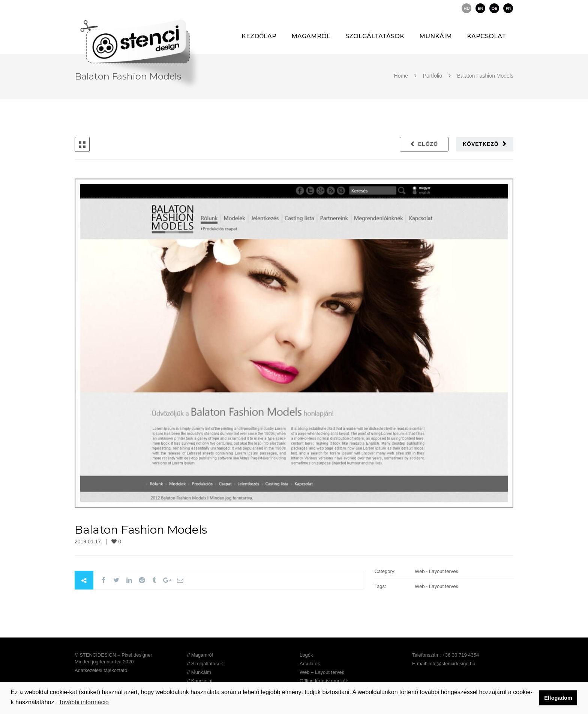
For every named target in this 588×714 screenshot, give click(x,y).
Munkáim (436, 36)
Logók (306, 655)
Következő (481, 144)
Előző (428, 144)
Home (402, 76)
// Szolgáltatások (205, 664)
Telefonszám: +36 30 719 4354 (445, 655)
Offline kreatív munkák (324, 681)
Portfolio (433, 76)
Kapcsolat (486, 36)
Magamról (311, 36)
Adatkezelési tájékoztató (101, 670)
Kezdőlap (259, 36)
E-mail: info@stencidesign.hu (444, 664)
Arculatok (310, 664)
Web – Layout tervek (322, 672)
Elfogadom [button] (558, 698)
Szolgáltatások (375, 36)
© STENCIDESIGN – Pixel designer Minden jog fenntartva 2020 (113, 658)
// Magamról (200, 655)
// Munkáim (199, 672)
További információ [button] (84, 702)
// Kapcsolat (200, 681)
